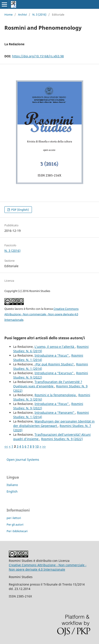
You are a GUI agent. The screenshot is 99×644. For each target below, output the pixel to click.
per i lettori (14, 518)
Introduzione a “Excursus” (54, 373)
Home (8, 15)
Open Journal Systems (23, 460)
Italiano (12, 485)
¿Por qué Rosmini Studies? (54, 364)
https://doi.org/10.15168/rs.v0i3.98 (38, 56)
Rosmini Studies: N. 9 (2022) (62, 439)
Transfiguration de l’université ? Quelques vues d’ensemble (48, 384)
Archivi (22, 15)
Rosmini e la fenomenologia (56, 395)
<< (6, 446)
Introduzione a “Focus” (52, 355)
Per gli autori (15, 524)
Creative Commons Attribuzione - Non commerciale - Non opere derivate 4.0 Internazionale (41, 314)
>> (44, 446)
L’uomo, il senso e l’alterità (55, 347)
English (12, 491)
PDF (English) (20, 210)
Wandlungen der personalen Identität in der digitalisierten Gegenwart (54, 424)
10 (37, 446)
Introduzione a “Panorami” (55, 413)
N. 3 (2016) (39, 15)
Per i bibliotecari (17, 531)
